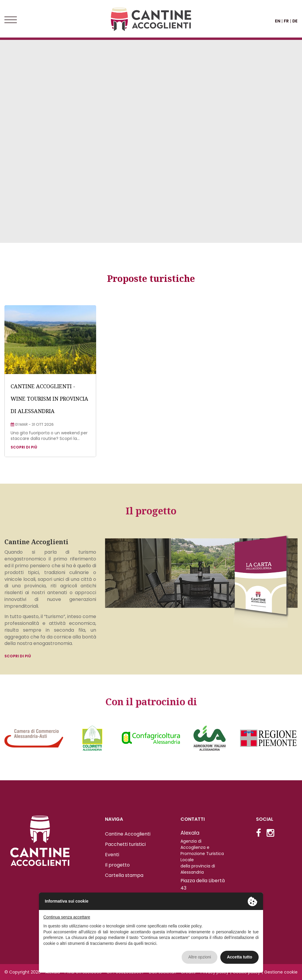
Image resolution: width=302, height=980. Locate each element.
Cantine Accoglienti (128, 834)
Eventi (112, 855)
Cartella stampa (124, 875)
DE (295, 21)
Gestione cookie (281, 972)
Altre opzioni (200, 957)
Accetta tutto (239, 957)
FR (286, 21)
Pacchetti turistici (125, 844)
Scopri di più (18, 656)
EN (278, 21)
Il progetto (117, 865)
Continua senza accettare (67, 917)
